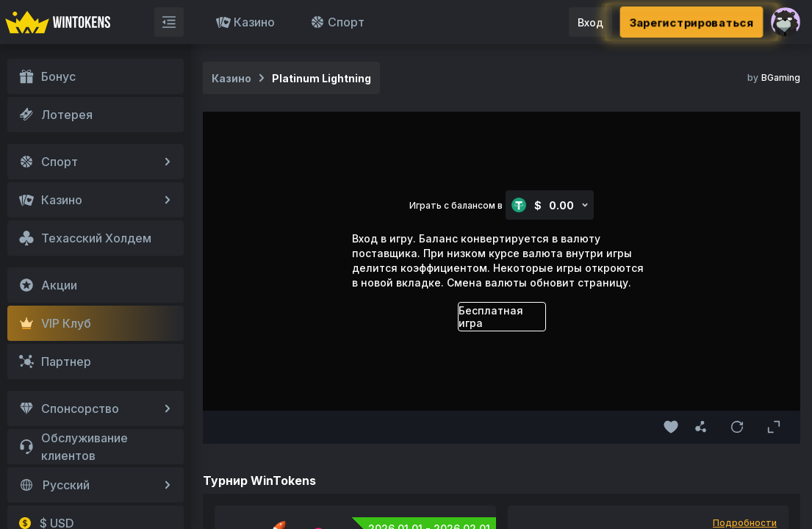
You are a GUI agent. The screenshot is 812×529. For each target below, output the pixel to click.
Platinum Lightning (321, 78)
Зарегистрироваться (691, 22)
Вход (590, 22)
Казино (245, 22)
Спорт (337, 22)
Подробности (745, 523)
